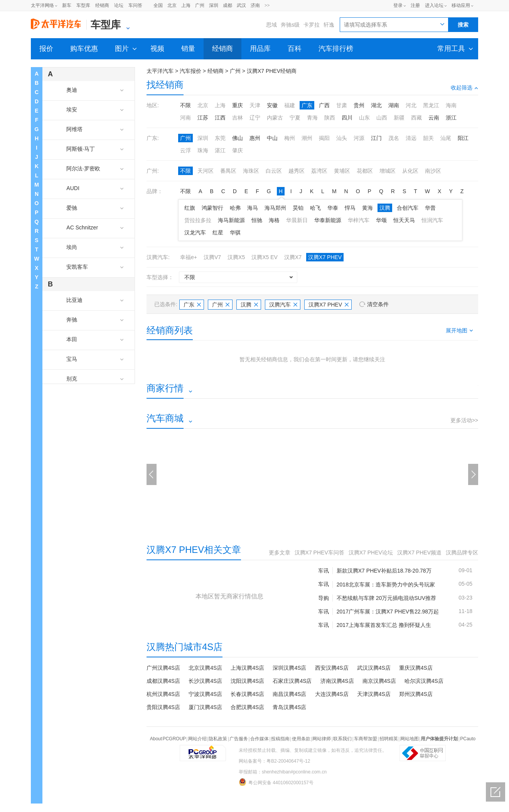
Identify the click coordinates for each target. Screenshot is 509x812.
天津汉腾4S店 (374, 694)
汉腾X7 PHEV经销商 (272, 71)
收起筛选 (464, 88)
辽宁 (255, 118)
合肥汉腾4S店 (247, 707)
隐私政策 (218, 739)
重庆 (238, 105)
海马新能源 (231, 220)
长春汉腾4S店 (247, 694)
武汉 (241, 5)
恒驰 (257, 220)
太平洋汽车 (160, 71)
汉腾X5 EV (265, 257)
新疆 (399, 118)
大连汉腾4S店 (332, 694)
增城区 (388, 171)
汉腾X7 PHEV (325, 257)
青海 (312, 118)
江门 (376, 138)
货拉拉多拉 (198, 220)
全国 (158, 5)
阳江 (463, 138)
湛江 (220, 150)
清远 (411, 138)
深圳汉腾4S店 (289, 668)
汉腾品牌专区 (462, 553)
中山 (272, 138)
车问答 (135, 5)
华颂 (381, 220)
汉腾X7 (293, 257)
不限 (185, 105)
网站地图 (410, 739)
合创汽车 (408, 208)
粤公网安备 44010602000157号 (276, 782)
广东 (307, 105)
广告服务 (239, 739)
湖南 (394, 105)
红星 (218, 232)
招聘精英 (389, 739)
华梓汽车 (359, 220)
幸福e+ (189, 257)
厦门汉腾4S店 (205, 707)
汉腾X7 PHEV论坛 (371, 553)
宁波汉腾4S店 (205, 694)
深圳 (214, 5)
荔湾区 (319, 171)
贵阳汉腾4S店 (163, 707)
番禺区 (228, 171)
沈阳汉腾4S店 (247, 681)
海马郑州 (275, 208)
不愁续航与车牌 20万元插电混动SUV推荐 (386, 598)
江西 (220, 118)
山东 (364, 118)
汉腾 (385, 208)
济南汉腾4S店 (337, 681)
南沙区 (433, 171)
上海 (186, 5)
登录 (398, 5)
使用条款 (301, 739)
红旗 (190, 208)
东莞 (220, 138)
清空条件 (378, 304)
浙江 (451, 118)
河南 (185, 118)
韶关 (428, 138)
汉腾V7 (212, 257)
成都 (228, 5)
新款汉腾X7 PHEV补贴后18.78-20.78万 (384, 571)
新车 (67, 5)
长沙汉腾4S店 (205, 681)
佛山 (238, 138)
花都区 (365, 171)
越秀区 (297, 171)
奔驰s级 (290, 25)
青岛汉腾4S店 (289, 707)
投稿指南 (280, 739)
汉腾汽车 (283, 305)
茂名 (394, 138)
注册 (415, 5)
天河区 (206, 171)
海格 (274, 220)
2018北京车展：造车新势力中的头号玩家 (386, 585)
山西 (382, 118)
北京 (172, 5)
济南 (255, 5)
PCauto (468, 739)
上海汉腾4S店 (247, 668)
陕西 (330, 118)
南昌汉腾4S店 (289, 694)
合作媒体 (260, 739)
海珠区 (251, 171)
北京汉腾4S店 (205, 668)
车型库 (83, 5)
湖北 (376, 105)
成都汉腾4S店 (163, 681)
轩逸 (329, 25)
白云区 (274, 171)
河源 (359, 138)
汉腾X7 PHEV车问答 (319, 553)
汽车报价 (190, 71)
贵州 (359, 105)
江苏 (203, 118)
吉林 (238, 118)
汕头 (342, 138)
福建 (290, 105)
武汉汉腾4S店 (374, 668)
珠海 (203, 150)
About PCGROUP (168, 739)
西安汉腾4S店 (332, 668)
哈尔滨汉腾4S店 (424, 681)
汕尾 (446, 138)
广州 (200, 5)
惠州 (255, 138)
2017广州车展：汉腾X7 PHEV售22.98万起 (388, 612)
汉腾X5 (236, 257)
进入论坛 (434, 5)
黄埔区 (342, 171)
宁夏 (295, 118)
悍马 (350, 208)
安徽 (272, 105)
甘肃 (342, 105)
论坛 (119, 5)
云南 (434, 118)
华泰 (333, 208)
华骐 (235, 232)
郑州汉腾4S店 (416, 694)
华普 (430, 208)
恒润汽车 (432, 220)
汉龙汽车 (195, 232)
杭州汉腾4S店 (163, 694)
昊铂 (298, 208)
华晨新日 (297, 220)
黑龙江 (431, 105)
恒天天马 (404, 220)
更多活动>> (464, 420)
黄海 (367, 208)
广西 (324, 105)
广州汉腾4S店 (163, 668)
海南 (451, 105)
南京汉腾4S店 (379, 681)
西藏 (416, 118)
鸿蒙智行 (212, 208)
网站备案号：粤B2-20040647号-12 (274, 761)
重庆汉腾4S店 (416, 668)
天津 (255, 105)
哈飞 (315, 208)
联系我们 (342, 739)
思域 (271, 25)
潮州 (307, 138)
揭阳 (324, 138)
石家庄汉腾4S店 (292, 681)
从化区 (410, 171)
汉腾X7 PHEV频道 (419, 553)
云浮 (185, 150)
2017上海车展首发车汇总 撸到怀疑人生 (384, 625)
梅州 (290, 138)
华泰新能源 (328, 220)
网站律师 (322, 739)
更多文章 (280, 553)
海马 (253, 208)
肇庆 (238, 150)
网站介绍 (197, 739)
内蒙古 (275, 118)
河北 (411, 105)
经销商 (102, 5)
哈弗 (235, 208)
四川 (347, 118)
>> (267, 5)
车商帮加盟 (366, 739)
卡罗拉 (312, 25)
